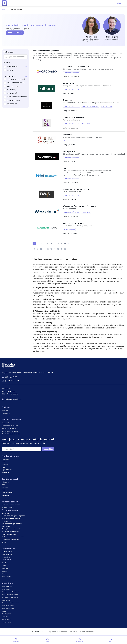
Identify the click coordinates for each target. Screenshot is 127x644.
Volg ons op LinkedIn (13, 399)
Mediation (11, 93)
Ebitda (4, 611)
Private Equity (12, 100)
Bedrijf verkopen (7, 586)
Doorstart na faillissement (10, 603)
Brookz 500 (5, 423)
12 (38, 249)
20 (65, 249)
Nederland (11, 67)
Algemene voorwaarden (58, 632)
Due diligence (6, 614)
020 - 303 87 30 (11, 377)
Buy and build (6, 622)
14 (45, 249)
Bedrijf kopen (6, 589)
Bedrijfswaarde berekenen (10, 592)
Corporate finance (14, 79)
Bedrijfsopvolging (8, 608)
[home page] (4, 3)
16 (51, 249)
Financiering (11, 86)
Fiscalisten (11, 90)
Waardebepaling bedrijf (10, 595)
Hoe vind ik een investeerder (11, 434)
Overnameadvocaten (15, 97)
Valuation (10, 104)
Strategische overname (10, 597)
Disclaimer (73, 632)
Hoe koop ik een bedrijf (9, 428)
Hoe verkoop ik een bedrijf (10, 431)
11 (34, 249)
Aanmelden (48, 449)
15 (48, 249)
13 (41, 249)
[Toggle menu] (111, 640)
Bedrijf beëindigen (8, 606)
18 (58, 249)
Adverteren (5, 568)
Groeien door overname (10, 426)
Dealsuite (5, 410)
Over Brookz (6, 563)
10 (65, 244)
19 (62, 249)
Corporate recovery (14, 83)
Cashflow (5, 617)
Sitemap (5, 574)
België (9, 70)
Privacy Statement (86, 632)
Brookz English (7, 577)
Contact (5, 571)
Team (4, 566)
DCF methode (6, 619)
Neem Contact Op (15, 33)
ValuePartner (6, 413)
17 (55, 249)
